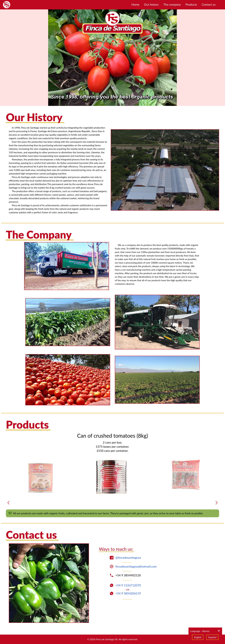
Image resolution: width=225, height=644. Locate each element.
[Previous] (9, 503)
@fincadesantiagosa (128, 558)
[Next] (216, 503)
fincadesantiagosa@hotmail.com (136, 566)
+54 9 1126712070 (128, 585)
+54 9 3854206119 (128, 593)
